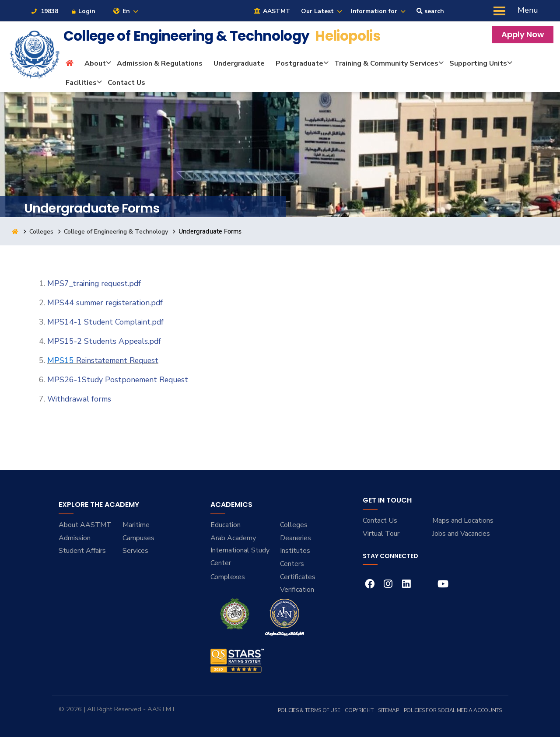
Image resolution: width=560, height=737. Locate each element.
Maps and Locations (463, 520)
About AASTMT (85, 525)
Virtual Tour (381, 534)
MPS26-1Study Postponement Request (118, 380)
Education (226, 525)
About (95, 63)
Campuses (138, 538)
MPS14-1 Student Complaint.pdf (105, 322)
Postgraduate (299, 63)
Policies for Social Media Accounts (453, 710)
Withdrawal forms (79, 399)
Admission (75, 538)
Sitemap (388, 710)
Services (135, 551)
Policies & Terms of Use (309, 710)
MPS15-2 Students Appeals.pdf (104, 341)
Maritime (136, 525)
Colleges (42, 231)
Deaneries (296, 538)
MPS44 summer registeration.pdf (105, 303)
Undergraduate (239, 63)
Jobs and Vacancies (461, 534)
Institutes (295, 551)
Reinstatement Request (117, 360)
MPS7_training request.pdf (94, 283)
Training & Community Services (386, 63)
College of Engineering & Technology (118, 231)
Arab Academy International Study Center (240, 551)
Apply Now (523, 34)
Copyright (359, 710)
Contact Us (126, 83)
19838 (44, 11)
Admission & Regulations (160, 63)
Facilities (81, 83)
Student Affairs (82, 551)
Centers (292, 564)
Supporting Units (478, 63)
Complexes (228, 577)
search (430, 11)
